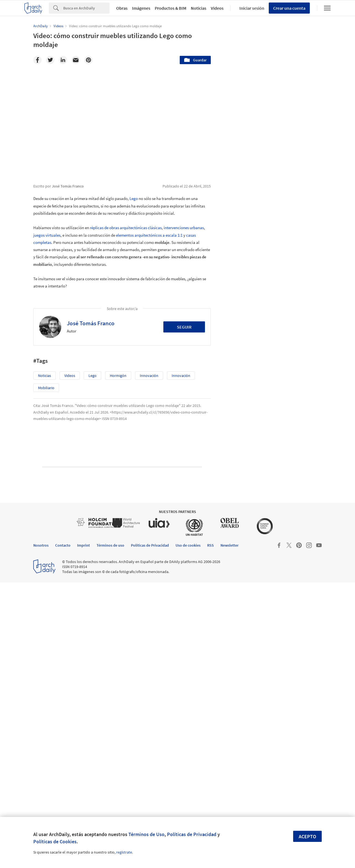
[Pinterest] (88, 60)
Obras (122, 8)
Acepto (307, 836)
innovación (149, 376)
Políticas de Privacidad (192, 834)
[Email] (76, 60)
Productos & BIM (171, 8)
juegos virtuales (47, 235)
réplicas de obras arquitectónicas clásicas (126, 228)
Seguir (184, 327)
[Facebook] (37, 60)
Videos (217, 8)
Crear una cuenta (289, 8)
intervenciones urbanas (184, 228)
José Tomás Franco (91, 323)
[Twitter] (50, 60)
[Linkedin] (63, 60)
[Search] (86, 8)
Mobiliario (46, 388)
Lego (134, 198)
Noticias (199, 8)
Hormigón (118, 376)
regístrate (124, 852)
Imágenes (141, 8)
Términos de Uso (146, 834)
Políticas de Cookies (55, 841)
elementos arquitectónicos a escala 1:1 (149, 235)
